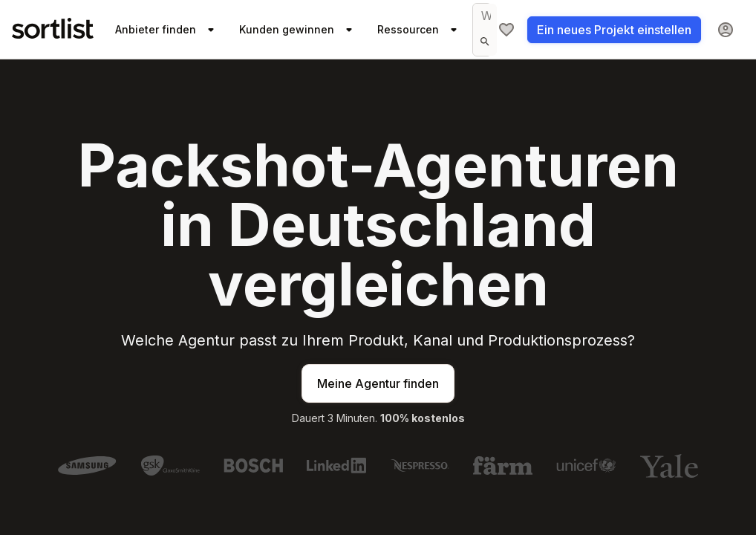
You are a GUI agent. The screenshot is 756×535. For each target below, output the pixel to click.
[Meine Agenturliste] (506, 30)
